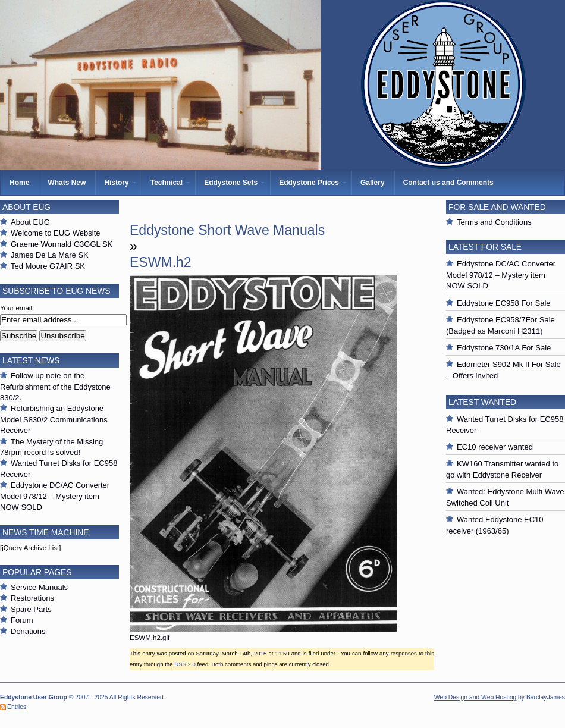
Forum (22, 620)
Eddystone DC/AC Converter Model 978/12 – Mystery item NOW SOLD (55, 496)
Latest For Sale (485, 247)
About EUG (30, 222)
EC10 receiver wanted (495, 447)
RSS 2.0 (185, 664)
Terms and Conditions (494, 222)
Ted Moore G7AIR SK (48, 266)
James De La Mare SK (50, 255)
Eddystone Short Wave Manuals (227, 230)
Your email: (17, 308)
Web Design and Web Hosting (475, 697)
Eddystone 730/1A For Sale (504, 348)
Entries (17, 707)
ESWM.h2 (161, 262)
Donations (28, 631)
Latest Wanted (482, 402)
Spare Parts (31, 609)
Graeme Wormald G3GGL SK (62, 244)
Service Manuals (39, 587)
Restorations (32, 598)
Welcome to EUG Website (56, 233)
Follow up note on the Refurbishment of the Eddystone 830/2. (55, 387)
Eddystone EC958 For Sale (504, 303)
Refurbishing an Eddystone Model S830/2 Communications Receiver (54, 419)
